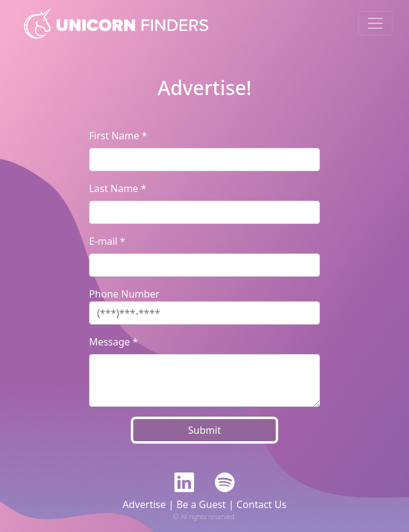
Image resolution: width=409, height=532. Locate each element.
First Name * (118, 136)
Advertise (144, 504)
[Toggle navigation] (375, 23)
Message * (114, 342)
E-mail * (107, 241)
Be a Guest (201, 504)
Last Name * (118, 188)
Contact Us (261, 504)
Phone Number (124, 294)
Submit (204, 430)
